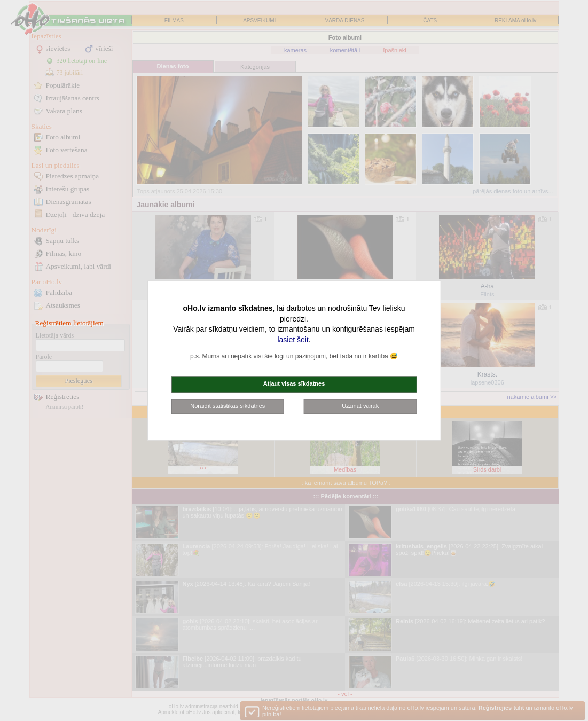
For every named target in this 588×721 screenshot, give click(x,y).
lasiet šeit (293, 340)
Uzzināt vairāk (360, 406)
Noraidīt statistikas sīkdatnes (228, 406)
